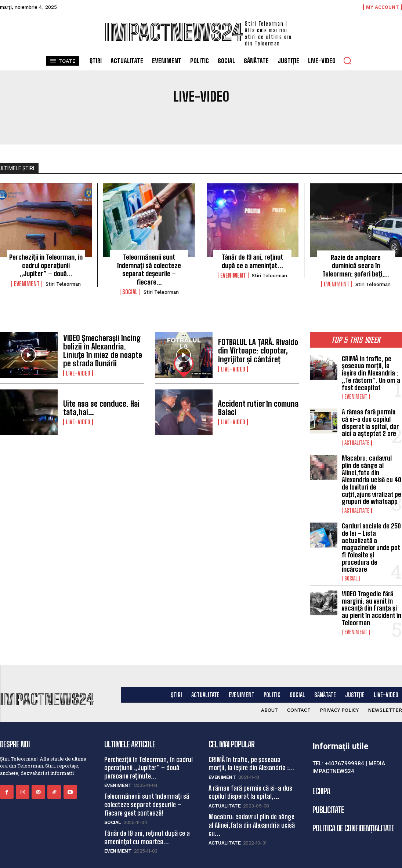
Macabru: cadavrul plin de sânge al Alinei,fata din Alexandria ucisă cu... (251, 804)
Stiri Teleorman (63, 283)
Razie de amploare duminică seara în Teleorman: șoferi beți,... (356, 265)
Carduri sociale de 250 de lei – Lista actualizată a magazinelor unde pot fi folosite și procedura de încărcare (372, 535)
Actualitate (357, 438)
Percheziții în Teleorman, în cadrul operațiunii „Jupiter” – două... (46, 265)
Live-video (78, 371)
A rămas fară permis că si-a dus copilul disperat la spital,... (250, 772)
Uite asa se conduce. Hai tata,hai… (99, 406)
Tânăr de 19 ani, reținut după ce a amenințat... (252, 261)
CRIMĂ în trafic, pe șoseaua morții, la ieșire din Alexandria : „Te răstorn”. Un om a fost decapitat (371, 371)
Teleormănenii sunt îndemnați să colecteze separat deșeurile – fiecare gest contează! (147, 784)
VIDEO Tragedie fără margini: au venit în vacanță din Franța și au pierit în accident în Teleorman (371, 590)
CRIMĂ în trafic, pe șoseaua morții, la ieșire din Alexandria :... (251, 744)
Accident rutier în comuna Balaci (256, 406)
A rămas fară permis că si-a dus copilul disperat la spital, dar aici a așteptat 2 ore (370, 419)
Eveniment (27, 283)
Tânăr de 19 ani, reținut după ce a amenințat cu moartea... (147, 816)
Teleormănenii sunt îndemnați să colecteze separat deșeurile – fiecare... (149, 269)
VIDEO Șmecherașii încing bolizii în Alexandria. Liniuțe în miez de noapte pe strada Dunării (103, 349)
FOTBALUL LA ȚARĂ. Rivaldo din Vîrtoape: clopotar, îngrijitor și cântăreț (255, 349)
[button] (347, 61)
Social (130, 290)
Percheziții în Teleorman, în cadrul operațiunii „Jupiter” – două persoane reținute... (148, 748)
